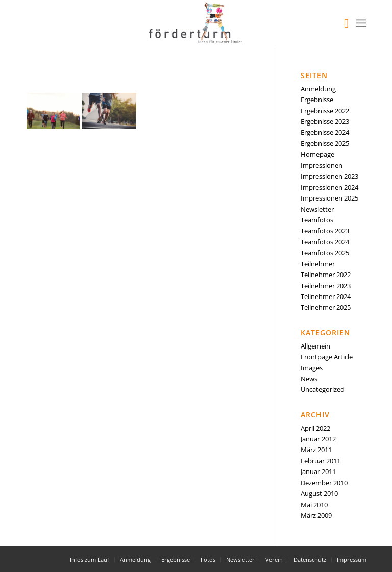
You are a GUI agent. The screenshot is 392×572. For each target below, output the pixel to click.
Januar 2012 (318, 439)
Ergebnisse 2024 (325, 132)
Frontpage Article (327, 357)
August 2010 (319, 493)
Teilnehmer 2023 (326, 286)
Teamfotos (317, 220)
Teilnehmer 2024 (326, 296)
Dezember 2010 (324, 483)
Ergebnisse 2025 (325, 143)
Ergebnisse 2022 (325, 111)
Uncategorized (323, 389)
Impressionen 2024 (329, 187)
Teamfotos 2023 (325, 231)
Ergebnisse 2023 (325, 121)
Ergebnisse (317, 100)
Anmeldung (318, 89)
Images (312, 368)
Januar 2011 (318, 471)
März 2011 (316, 450)
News (309, 379)
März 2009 (316, 515)
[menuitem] (341, 23)
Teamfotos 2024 (325, 242)
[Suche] (341, 23)
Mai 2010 (314, 505)
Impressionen (322, 165)
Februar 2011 (321, 461)
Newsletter (317, 209)
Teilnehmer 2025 (326, 307)
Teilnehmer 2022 (326, 275)
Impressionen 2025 (329, 198)
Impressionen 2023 (329, 176)
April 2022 (315, 428)
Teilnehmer (318, 264)
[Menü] (361, 23)
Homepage (317, 154)
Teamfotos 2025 (325, 253)
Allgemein (315, 346)
